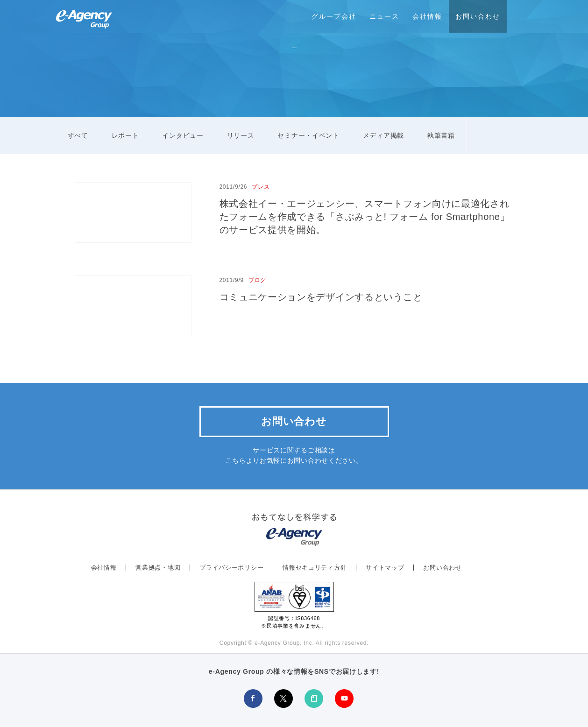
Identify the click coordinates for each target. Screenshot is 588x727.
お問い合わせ (478, 16)
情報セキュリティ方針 (315, 568)
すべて (78, 135)
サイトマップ (385, 568)
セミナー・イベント (308, 135)
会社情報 (427, 16)
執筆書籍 (441, 135)
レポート (125, 135)
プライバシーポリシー (231, 568)
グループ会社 (334, 16)
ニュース (384, 16)
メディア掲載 (383, 135)
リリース (241, 135)
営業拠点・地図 (158, 568)
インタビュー (183, 135)
